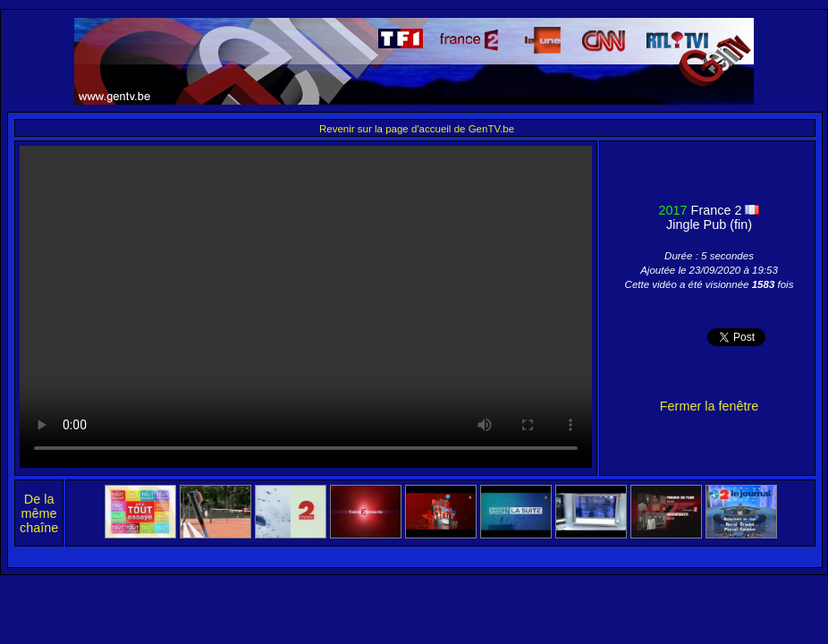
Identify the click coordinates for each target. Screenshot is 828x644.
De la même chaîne (39, 513)
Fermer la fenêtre (709, 406)
